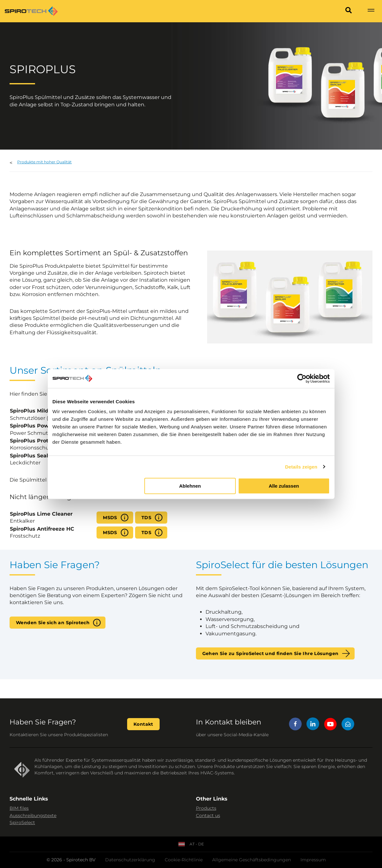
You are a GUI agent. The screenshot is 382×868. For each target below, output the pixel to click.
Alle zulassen (284, 486)
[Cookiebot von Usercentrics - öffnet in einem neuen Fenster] (302, 378)
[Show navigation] (371, 11)
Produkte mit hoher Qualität (44, 162)
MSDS (110, 518)
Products (206, 808)
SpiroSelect (22, 822)
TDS (146, 518)
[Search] (349, 11)
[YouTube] (330, 725)
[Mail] (348, 725)
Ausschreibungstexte (33, 815)
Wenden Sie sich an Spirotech (53, 623)
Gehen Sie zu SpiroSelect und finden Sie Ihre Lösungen (270, 653)
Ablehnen (190, 486)
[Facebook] (295, 725)
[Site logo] (31, 11)
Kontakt (143, 724)
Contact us (208, 815)
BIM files (19, 808)
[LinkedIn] (313, 725)
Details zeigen (301, 467)
